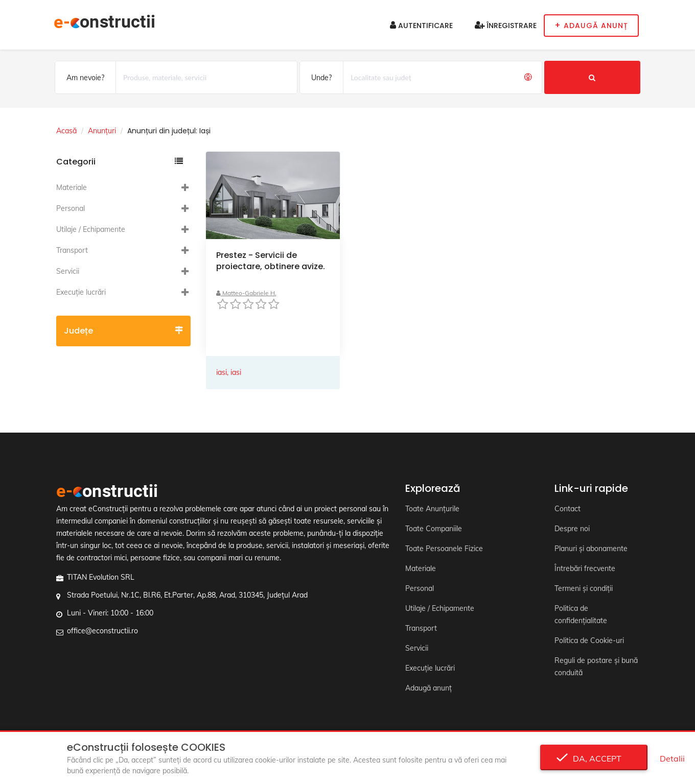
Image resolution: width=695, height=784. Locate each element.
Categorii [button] (120, 162)
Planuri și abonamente (591, 549)
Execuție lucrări (81, 292)
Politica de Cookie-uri (589, 640)
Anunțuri (102, 131)
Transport (72, 250)
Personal (71, 208)
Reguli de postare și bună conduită (596, 667)
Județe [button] (123, 331)
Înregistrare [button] (506, 26)
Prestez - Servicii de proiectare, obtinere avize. (271, 261)
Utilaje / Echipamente (91, 229)
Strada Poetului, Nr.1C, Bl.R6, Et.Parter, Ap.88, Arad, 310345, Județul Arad (187, 595)
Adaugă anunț (428, 688)
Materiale (72, 187)
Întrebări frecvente (585, 568)
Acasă (66, 131)
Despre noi (572, 529)
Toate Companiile (434, 529)
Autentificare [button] (421, 26)
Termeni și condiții (584, 588)
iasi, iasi (229, 372)
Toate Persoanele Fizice (444, 549)
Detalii (672, 758)
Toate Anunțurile (432, 509)
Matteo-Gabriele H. (246, 293)
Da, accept (594, 758)
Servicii (68, 271)
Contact (567, 509)
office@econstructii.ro (102, 631)
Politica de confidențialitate (581, 614)
